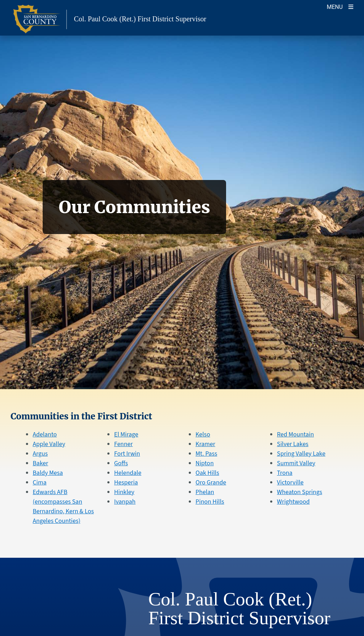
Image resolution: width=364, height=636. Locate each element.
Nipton (205, 463)
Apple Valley (49, 444)
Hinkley (124, 492)
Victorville (290, 483)
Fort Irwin (127, 454)
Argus (40, 454)
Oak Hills (207, 473)
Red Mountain (295, 434)
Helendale (128, 473)
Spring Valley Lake (301, 454)
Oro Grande (211, 483)
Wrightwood (293, 502)
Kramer (205, 444)
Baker (40, 463)
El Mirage (126, 434)
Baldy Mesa (48, 473)
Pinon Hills (210, 502)
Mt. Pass (206, 454)
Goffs (121, 463)
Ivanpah (125, 502)
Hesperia (126, 483)
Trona (285, 473)
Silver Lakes (293, 444)
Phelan (205, 492)
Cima (40, 483)
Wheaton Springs (299, 492)
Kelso (203, 434)
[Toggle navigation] (340, 6)
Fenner (123, 444)
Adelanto (45, 434)
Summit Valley (296, 463)
